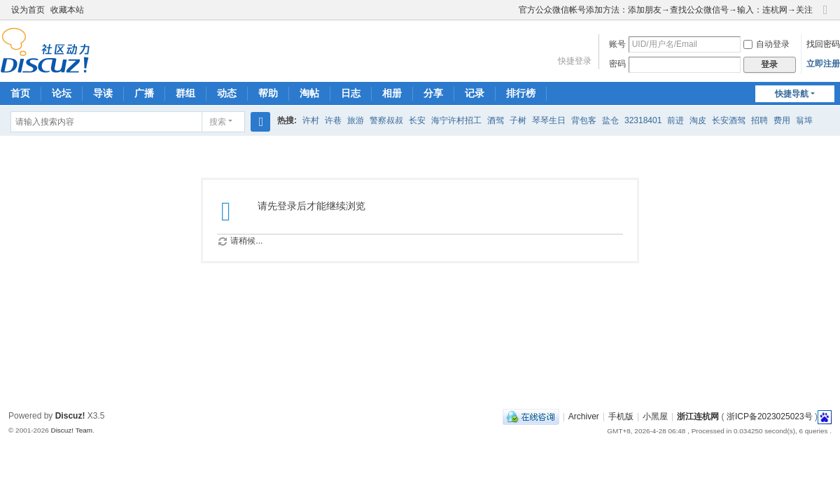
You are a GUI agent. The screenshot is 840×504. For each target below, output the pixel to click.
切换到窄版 (825, 16)
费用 (782, 120)
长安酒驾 (729, 120)
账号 (617, 44)
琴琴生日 (549, 120)
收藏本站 (67, 10)
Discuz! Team (71, 430)
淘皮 (698, 120)
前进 (675, 120)
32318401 (643, 120)
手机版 (621, 416)
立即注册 (823, 64)
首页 (20, 93)
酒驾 (496, 120)
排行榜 (521, 93)
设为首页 (28, 10)
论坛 (62, 93)
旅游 (356, 120)
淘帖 (309, 93)
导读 (103, 93)
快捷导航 (792, 94)
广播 (144, 93)
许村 (311, 120)
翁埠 (804, 120)
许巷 (333, 120)
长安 (417, 120)
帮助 (268, 93)
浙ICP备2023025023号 (770, 416)
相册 (392, 93)
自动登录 (766, 44)
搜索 (218, 122)
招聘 (759, 120)
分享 (433, 93)
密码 (617, 64)
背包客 (584, 120)
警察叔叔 (386, 120)
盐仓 (610, 120)
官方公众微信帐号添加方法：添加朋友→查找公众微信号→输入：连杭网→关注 (666, 10)
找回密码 (823, 44)
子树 (518, 120)
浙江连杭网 (698, 416)
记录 (475, 93)
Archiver (584, 416)
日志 (351, 93)
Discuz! (70, 416)
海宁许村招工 (456, 120)
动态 (227, 93)
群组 (185, 93)
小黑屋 (655, 416)
